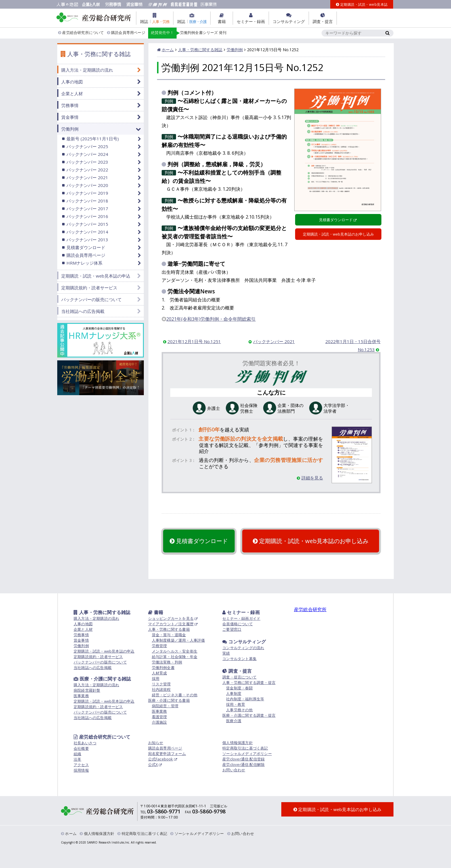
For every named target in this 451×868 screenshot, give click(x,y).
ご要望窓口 (232, 629)
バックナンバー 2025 (87, 146)
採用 (156, 678)
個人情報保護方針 (238, 743)
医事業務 (81, 696)
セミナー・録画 (241, 612)
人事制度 (234, 693)
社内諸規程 (161, 689)
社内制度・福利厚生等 (245, 699)
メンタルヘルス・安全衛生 (175, 651)
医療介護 (234, 721)
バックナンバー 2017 (87, 209)
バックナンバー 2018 (87, 201)
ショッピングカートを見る (171, 618)
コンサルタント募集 (239, 659)
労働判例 (235, 50)
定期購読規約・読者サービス (89, 288)
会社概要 (81, 748)
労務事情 (70, 105)
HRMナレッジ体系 (84, 263)
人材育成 (159, 673)
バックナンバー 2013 (87, 240)
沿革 (77, 759)
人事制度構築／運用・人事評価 (178, 640)
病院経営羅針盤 (87, 690)
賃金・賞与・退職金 (169, 635)
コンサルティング (244, 642)
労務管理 (159, 646)
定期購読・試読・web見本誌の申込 (96, 276)
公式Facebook (161, 759)
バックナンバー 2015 (87, 224)
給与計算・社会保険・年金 (175, 657)
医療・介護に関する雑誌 (102, 679)
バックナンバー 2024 (87, 154)
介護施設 (159, 722)
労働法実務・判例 (167, 662)
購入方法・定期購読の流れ (87, 70)
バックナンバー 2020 (87, 185)
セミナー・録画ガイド (241, 618)
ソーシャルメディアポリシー (247, 754)
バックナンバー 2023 (87, 162)
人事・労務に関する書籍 (169, 629)
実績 (226, 653)
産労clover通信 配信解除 (243, 764)
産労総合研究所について (81, 33)
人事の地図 (72, 82)
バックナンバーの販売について (91, 299)
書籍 (156, 612)
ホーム (168, 50)
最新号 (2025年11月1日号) (93, 139)
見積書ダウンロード (336, 220)
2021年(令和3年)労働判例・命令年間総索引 (211, 319)
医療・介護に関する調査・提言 (249, 715)
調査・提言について (239, 677)
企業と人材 (72, 93)
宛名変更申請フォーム (167, 754)
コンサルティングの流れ (243, 648)
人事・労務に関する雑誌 (200, 50)
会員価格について (238, 624)
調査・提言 (237, 671)
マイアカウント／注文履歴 (171, 624)
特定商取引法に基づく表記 (245, 748)
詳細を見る (310, 478)
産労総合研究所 (310, 609)
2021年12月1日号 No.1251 (194, 341)
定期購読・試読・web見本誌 (362, 4)
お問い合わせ (234, 770)
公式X (153, 764)
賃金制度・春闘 (239, 688)
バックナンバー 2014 (87, 232)
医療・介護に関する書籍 (169, 700)
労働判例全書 (163, 668)
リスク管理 (161, 684)
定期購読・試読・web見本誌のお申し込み (338, 234)
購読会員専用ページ (126, 33)
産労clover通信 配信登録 (243, 759)
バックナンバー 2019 (87, 193)
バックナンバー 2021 (274, 341)
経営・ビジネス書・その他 (175, 695)
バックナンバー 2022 (87, 170)
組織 (77, 754)
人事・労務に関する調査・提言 (249, 682)
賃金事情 (70, 117)
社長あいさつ (85, 743)
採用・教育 (236, 704)
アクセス (81, 765)
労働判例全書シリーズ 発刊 (187, 33)
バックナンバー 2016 (87, 216)
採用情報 (81, 770)
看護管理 (159, 717)
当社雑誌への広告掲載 (83, 311)
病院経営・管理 (165, 706)
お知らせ (156, 743)
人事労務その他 (239, 710)
